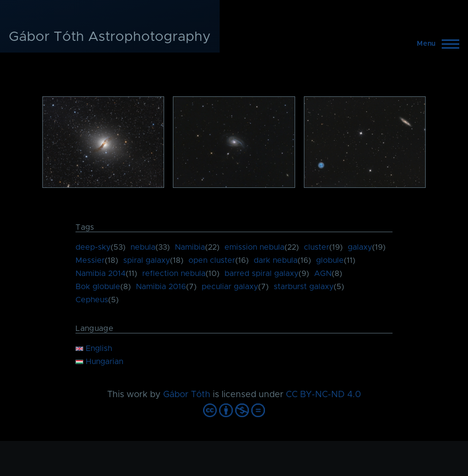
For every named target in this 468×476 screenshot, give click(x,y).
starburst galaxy (304, 287)
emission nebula (254, 247)
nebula (143, 247)
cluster (317, 247)
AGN (323, 274)
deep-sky (93, 247)
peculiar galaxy (230, 287)
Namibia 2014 (101, 274)
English (94, 348)
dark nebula (276, 260)
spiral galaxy (147, 260)
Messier (90, 260)
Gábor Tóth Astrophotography (110, 37)
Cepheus (92, 300)
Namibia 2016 (161, 287)
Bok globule (98, 287)
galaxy (360, 247)
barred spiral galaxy (262, 274)
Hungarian (99, 362)
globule (330, 260)
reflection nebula (174, 274)
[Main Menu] (435, 44)
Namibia (190, 247)
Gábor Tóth (187, 395)
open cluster (212, 260)
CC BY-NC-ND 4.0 (323, 395)
